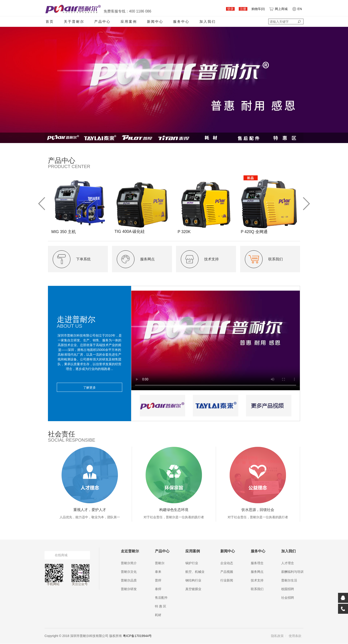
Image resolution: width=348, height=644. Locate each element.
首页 (50, 21)
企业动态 (227, 563)
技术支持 (257, 581)
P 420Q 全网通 (254, 232)
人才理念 (288, 563)
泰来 (158, 572)
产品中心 (102, 21)
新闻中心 (155, 21)
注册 (243, 9)
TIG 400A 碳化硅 (130, 231)
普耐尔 (160, 563)
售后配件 (161, 598)
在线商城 (61, 555)
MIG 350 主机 (64, 232)
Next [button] (306, 204)
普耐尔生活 (289, 581)
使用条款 (295, 636)
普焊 (158, 581)
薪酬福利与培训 (292, 572)
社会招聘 (288, 598)
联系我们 (257, 589)
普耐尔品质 (129, 581)
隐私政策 (277, 636)
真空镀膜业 (193, 589)
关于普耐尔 (74, 21)
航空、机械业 (195, 572)
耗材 (158, 615)
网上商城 (278, 9)
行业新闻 (227, 581)
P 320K (184, 232)
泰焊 (158, 589)
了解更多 (89, 387)
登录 (230, 9)
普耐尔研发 (129, 589)
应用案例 (129, 21)
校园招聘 (288, 589)
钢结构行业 (193, 581)
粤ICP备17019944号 (137, 636)
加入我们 (208, 21)
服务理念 (257, 563)
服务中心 (181, 21)
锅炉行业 (192, 563)
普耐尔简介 (129, 563)
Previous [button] (42, 204)
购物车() (258, 9)
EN (297, 9)
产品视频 (227, 572)
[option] (80, 204)
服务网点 (257, 572)
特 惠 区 (161, 606)
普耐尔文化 (129, 572)
